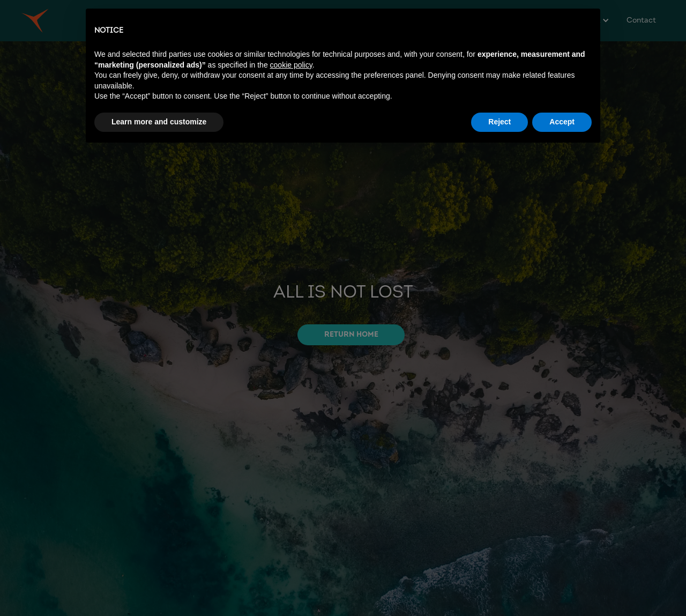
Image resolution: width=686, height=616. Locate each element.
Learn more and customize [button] (159, 122)
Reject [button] (499, 122)
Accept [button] (562, 122)
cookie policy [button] (291, 65)
